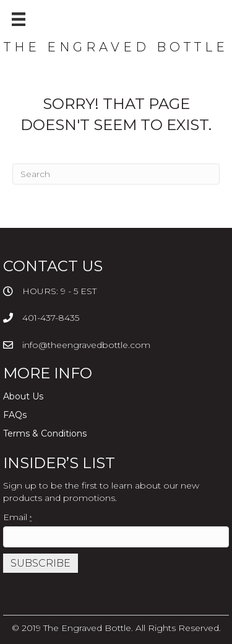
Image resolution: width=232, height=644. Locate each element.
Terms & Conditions (45, 433)
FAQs (15, 415)
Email (17, 517)
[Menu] (19, 19)
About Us (23, 396)
